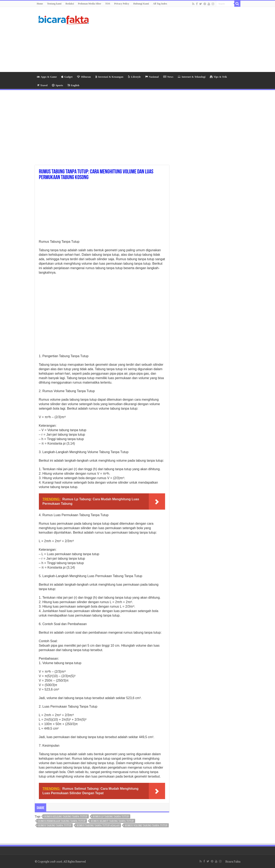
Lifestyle (134, 77)
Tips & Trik (218, 77)
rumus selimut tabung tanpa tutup (112, 821)
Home (40, 4)
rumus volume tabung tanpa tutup (146, 825)
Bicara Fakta (233, 861)
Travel (42, 85)
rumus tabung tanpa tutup (55, 825)
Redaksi (70, 4)
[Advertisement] (163, 39)
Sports (57, 85)
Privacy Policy (122, 4)
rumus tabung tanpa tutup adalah (98, 825)
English (73, 85)
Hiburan (84, 77)
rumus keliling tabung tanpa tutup (66, 816)
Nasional (152, 77)
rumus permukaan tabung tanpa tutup (62, 821)
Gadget (67, 77)
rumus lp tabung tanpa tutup (111, 816)
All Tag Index (160, 4)
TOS (108, 4)
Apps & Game (47, 77)
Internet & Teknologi (192, 77)
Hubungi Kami (141, 4)
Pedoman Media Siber (90, 4)
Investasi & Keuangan (109, 77)
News (168, 77)
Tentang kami (54, 4)
